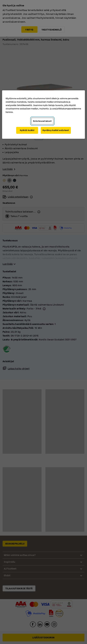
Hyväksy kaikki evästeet (56, 130)
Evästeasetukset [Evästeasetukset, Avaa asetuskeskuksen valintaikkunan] (42, 121)
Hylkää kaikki (27, 130)
